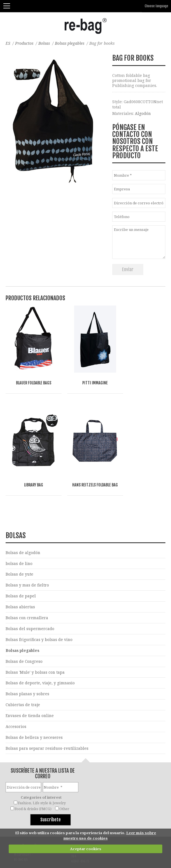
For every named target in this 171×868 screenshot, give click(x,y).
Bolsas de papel (21, 579)
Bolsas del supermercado (30, 612)
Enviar (128, 269)
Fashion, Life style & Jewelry (42, 788)
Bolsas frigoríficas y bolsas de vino (39, 623)
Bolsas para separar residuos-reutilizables (47, 733)
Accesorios (16, 711)
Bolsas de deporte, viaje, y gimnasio (40, 667)
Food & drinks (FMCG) (33, 793)
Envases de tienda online (30, 700)
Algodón (143, 113)
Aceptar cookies (86, 849)
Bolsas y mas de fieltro (27, 568)
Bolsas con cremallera (27, 601)
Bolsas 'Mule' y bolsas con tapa (35, 656)
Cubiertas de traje (23, 689)
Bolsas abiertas (20, 590)
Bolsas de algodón (23, 535)
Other (64, 793)
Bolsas (45, 43)
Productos (25, 43)
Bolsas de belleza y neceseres (34, 722)
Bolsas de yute (20, 557)
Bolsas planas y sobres (28, 678)
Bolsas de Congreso (24, 645)
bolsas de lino (19, 546)
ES (8, 43)
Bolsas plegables (71, 43)
